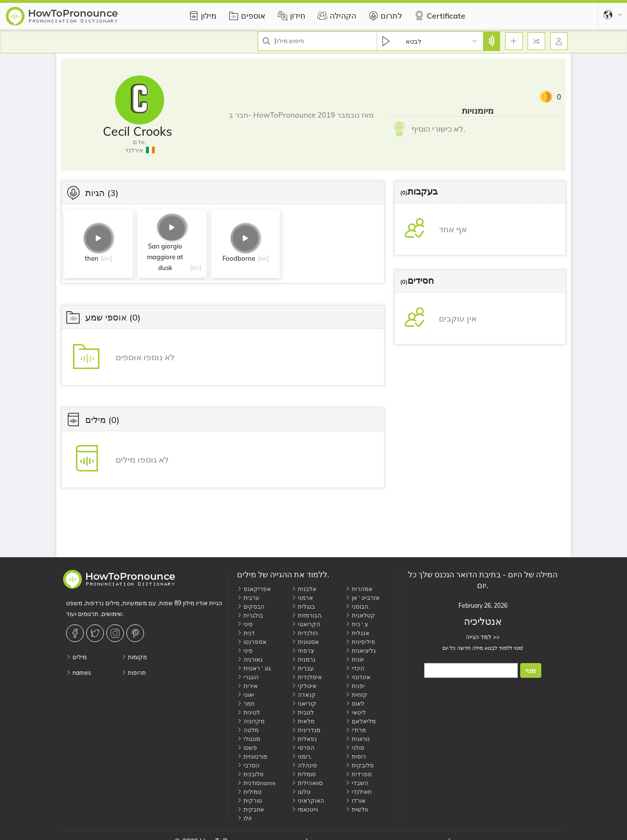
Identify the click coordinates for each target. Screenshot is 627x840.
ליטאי (356, 712)
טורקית (250, 801)
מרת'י (356, 730)
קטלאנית (360, 615)
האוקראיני (308, 801)
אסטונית (305, 642)
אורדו (355, 801)
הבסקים (251, 606)
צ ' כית (357, 624)
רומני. (302, 756)
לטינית (249, 712)
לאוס (355, 704)
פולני (355, 748)
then (92, 258)
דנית (246, 633)
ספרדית (359, 774)
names (79, 673)
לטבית (303, 712)
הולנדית (305, 633)
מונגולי (249, 739)
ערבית (248, 598)
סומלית (304, 774)
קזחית (356, 695)
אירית (247, 686)
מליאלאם (361, 721)
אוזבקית (251, 809)
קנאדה (304, 695)
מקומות (134, 657)
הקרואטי (306, 624)
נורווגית (358, 739)
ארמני (302, 598)
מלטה (248, 730)
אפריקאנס (254, 589)
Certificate (439, 16)
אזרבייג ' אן (362, 598)
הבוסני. (358, 606)
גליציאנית (361, 651)
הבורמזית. (307, 615)
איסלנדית (307, 677)
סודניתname (256, 783)
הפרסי (303, 748)
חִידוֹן (290, 16)
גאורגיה (250, 659)
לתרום (384, 16)
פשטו (247, 748)
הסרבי (248, 765)
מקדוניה (251, 721)
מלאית (303, 721)
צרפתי (303, 651)
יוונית (355, 659)
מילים (76, 657)
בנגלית (303, 606)
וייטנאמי (305, 809)
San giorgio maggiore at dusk (165, 257)
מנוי (531, 671)
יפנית (355, 686)
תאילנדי (359, 792)
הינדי (355, 668)
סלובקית (360, 765)
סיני (245, 624)
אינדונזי (358, 677)
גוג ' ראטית (254, 668)
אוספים (246, 16)
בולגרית (250, 615)
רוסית (356, 756)
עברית (303, 668)
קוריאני (304, 704)
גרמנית (303, 659)
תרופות (134, 673)
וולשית (357, 809)
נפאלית (304, 739)
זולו (244, 818)
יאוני (246, 695)
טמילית (249, 792)
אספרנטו (252, 642)
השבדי (357, 783)
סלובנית (250, 774)
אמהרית (359, 589)
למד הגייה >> (483, 637)
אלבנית (304, 589)
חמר (246, 704)
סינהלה (304, 765)
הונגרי (248, 677)
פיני (245, 651)
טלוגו (301, 792)
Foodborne (239, 258)
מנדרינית (306, 730)
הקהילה (336, 16)
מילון (201, 16)
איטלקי (304, 686)
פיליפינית (360, 642)
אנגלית (357, 633)
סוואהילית (307, 783)
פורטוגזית (252, 756)
